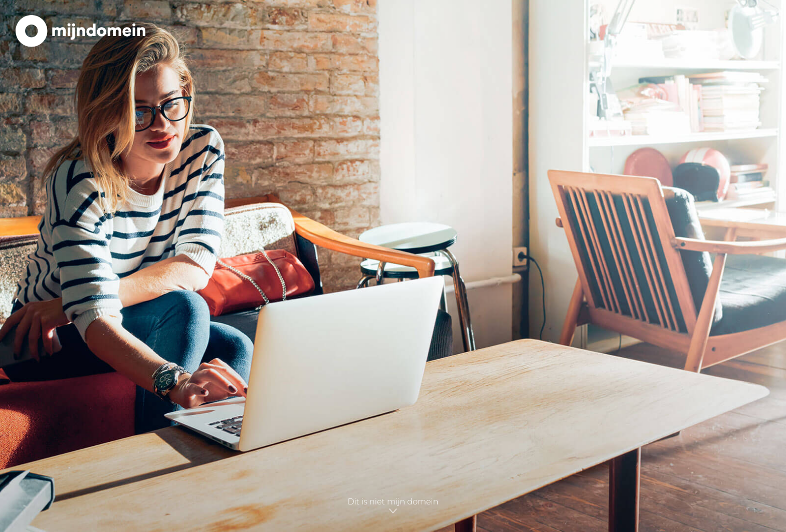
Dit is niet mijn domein (393, 506)
